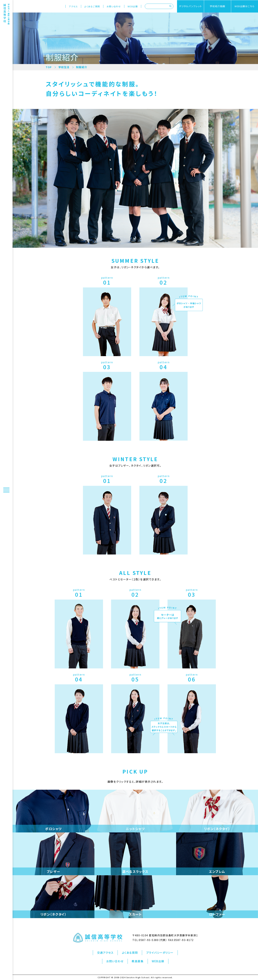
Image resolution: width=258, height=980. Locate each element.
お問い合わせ (114, 6)
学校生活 (64, 67)
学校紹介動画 (218, 6)
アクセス (73, 6)
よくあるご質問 (92, 6)
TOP (49, 67)
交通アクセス (105, 953)
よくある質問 (130, 953)
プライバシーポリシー (160, 953)
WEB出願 (133, 6)
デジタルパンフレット (190, 6)
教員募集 (138, 961)
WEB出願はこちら (245, 6)
